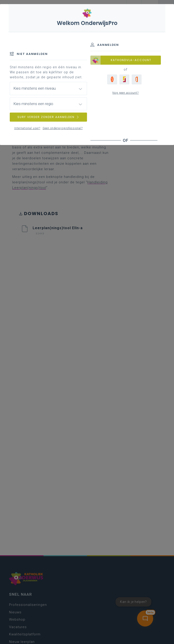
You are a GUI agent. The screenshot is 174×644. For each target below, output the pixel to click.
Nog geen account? (126, 93)
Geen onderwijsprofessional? (63, 128)
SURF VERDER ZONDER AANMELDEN (48, 117)
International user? (27, 128)
